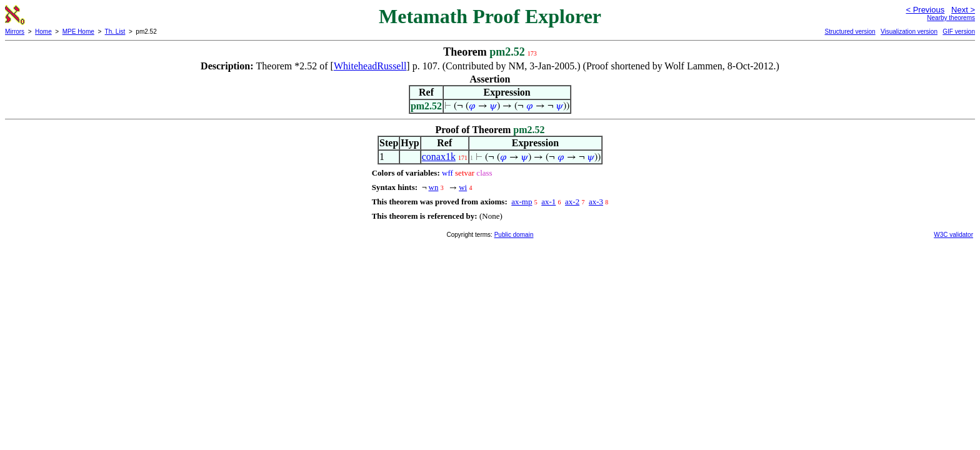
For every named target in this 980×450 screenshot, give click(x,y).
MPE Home (78, 32)
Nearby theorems (951, 18)
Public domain (514, 235)
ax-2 (572, 202)
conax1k (439, 157)
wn (434, 187)
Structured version (850, 32)
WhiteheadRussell (370, 66)
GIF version (959, 32)
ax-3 (596, 202)
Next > (963, 10)
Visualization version (909, 32)
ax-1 (548, 202)
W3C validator (953, 235)
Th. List (115, 32)
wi (463, 187)
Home (43, 32)
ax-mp (522, 202)
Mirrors (15, 32)
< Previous (925, 10)
